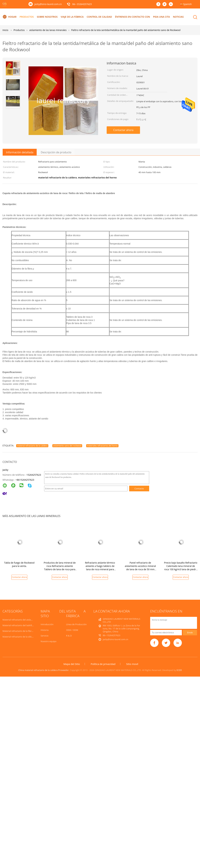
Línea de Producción (76, 624)
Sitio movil (132, 664)
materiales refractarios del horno (102, 446)
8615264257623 (25, 480)
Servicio (45, 636)
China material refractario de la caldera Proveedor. (44, 670)
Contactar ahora (123, 130)
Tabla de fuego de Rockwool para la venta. (19, 564)
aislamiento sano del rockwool (67, 446)
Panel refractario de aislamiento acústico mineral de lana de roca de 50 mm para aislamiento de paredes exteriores (140, 569)
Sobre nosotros (47, 17)
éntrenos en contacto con (132, 17)
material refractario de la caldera (32, 446)
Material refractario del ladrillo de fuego (23, 625)
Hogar (9, 17)
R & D (69, 636)
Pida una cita (161, 17)
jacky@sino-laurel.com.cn (48, 4)
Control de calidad (99, 17)
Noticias (178, 17)
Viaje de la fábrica (72, 17)
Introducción (47, 624)
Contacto (139, 489)
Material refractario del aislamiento (20, 620)
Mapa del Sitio (72, 664)
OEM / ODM (72, 630)
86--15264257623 (82, 4)
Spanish (187, 4)
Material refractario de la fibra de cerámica (24, 631)
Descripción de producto (56, 152)
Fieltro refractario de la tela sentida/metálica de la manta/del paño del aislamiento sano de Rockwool (126, 30)
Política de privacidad (103, 664)
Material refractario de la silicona (19, 637)
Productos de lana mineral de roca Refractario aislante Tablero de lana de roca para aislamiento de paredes (60, 568)
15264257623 (34, 475)
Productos (27, 17)
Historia (45, 630)
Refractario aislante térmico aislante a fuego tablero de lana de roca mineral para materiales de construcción (100, 568)
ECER (179, 670)
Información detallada (20, 152)
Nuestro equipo (49, 641)
